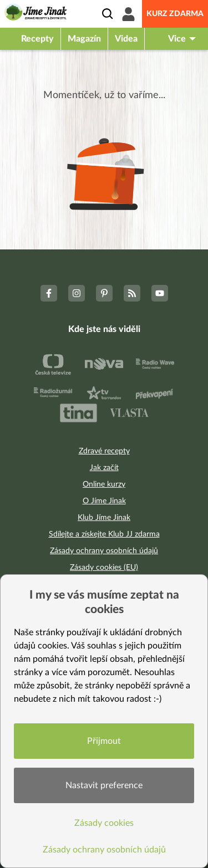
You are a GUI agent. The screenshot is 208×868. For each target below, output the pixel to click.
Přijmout (104, 741)
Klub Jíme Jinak (104, 518)
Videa (126, 39)
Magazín (84, 39)
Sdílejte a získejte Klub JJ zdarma (104, 534)
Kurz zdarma (175, 14)
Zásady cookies (104, 823)
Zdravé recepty (104, 451)
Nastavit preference (104, 785)
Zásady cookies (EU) (104, 568)
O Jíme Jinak (104, 501)
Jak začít (104, 468)
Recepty (37, 39)
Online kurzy (104, 484)
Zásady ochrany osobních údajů (104, 551)
